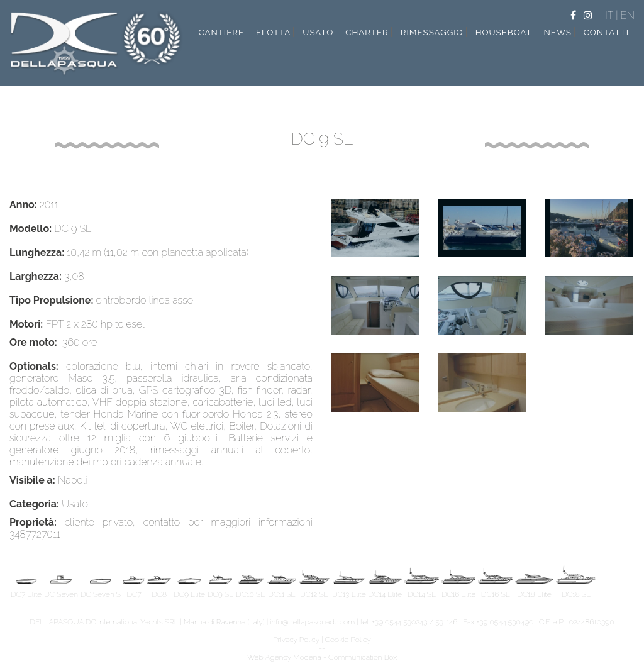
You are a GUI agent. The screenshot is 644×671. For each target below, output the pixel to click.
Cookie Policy (348, 640)
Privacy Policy (296, 640)
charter (367, 32)
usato (318, 32)
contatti (606, 32)
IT (610, 15)
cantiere (221, 32)
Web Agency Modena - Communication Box (322, 657)
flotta (273, 32)
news (558, 32)
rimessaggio (432, 32)
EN (628, 15)
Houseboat (504, 32)
